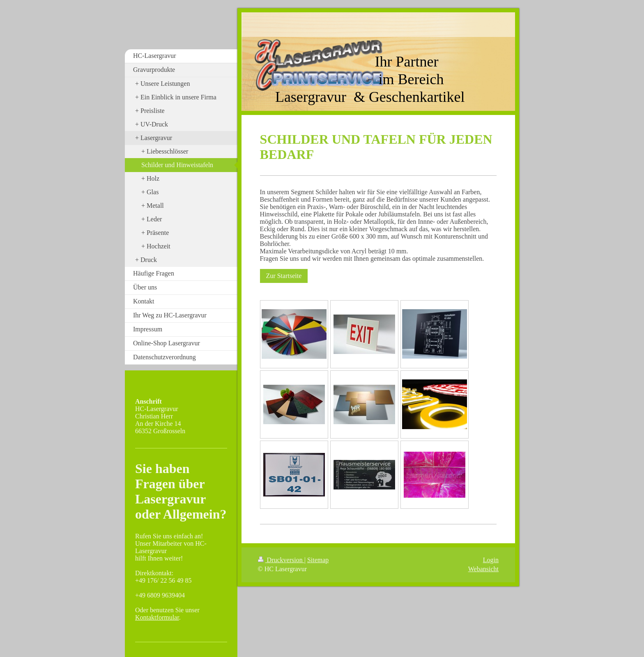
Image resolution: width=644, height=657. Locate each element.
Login (491, 560)
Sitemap (318, 560)
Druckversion (281, 560)
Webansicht (483, 569)
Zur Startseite (284, 276)
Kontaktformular (157, 617)
